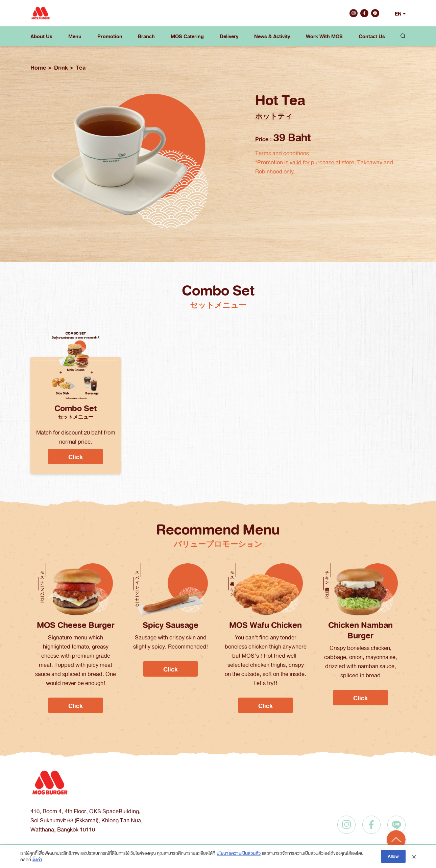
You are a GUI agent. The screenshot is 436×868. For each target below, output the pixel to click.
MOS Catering (187, 36)
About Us (41, 36)
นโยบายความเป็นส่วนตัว (239, 853)
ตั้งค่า (37, 859)
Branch (146, 36)
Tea (81, 67)
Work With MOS (324, 36)
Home (38, 67)
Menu (75, 36)
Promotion (110, 36)
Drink (61, 67)
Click (76, 456)
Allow (393, 856)
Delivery (229, 36)
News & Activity (272, 36)
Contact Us (372, 36)
